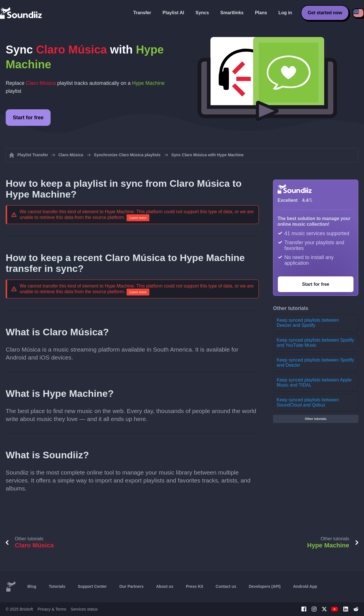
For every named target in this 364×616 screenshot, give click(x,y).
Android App (305, 586)
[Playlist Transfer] (21, 13)
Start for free (28, 118)
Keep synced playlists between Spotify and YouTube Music (315, 343)
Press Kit (195, 586)
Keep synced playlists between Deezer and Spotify (308, 323)
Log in (285, 13)
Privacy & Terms (52, 609)
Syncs (202, 13)
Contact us (226, 586)
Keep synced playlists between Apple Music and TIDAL (314, 382)
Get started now (325, 13)
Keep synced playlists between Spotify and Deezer (315, 363)
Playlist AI (173, 13)
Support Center (92, 586)
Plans (261, 13)
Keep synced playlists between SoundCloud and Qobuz (308, 402)
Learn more (138, 218)
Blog (32, 586)
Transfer (142, 13)
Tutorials (57, 586)
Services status (84, 609)
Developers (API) (265, 586)
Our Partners (131, 586)
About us (165, 586)
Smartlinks (232, 13)
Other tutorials (316, 419)
